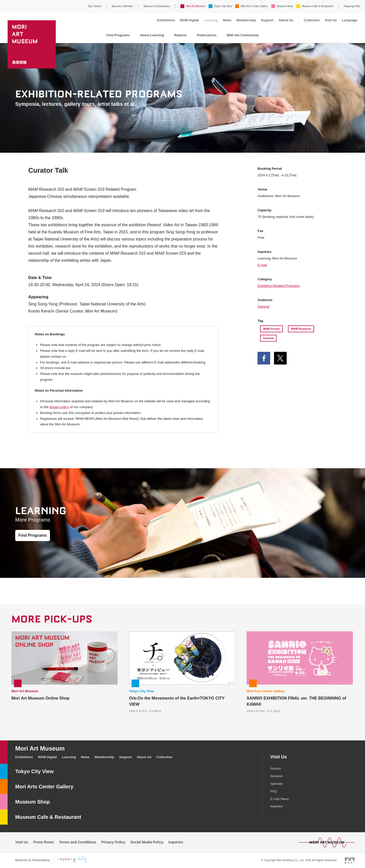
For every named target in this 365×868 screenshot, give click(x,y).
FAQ (273, 791)
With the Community (243, 35)
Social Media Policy (147, 842)
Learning (211, 20)
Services (277, 776)
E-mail (262, 265)
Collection (312, 20)
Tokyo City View (223, 6)
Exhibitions (166, 20)
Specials (276, 784)
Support (267, 20)
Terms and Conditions (78, 842)
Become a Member (122, 6)
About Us (286, 20)
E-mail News (279, 799)
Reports (181, 35)
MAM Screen (271, 329)
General (263, 307)
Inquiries (276, 806)
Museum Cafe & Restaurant (317, 6)
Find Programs (118, 35)
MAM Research (301, 329)
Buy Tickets (95, 6)
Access (276, 768)
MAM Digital (189, 20)
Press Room (44, 842)
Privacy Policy (113, 842)
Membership (246, 20)
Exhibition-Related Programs (278, 286)
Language (350, 20)
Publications (207, 35)
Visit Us (331, 20)
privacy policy (59, 407)
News (227, 20)
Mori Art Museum (196, 6)
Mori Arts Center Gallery (254, 6)
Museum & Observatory (157, 6)
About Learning (152, 35)
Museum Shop (285, 6)
